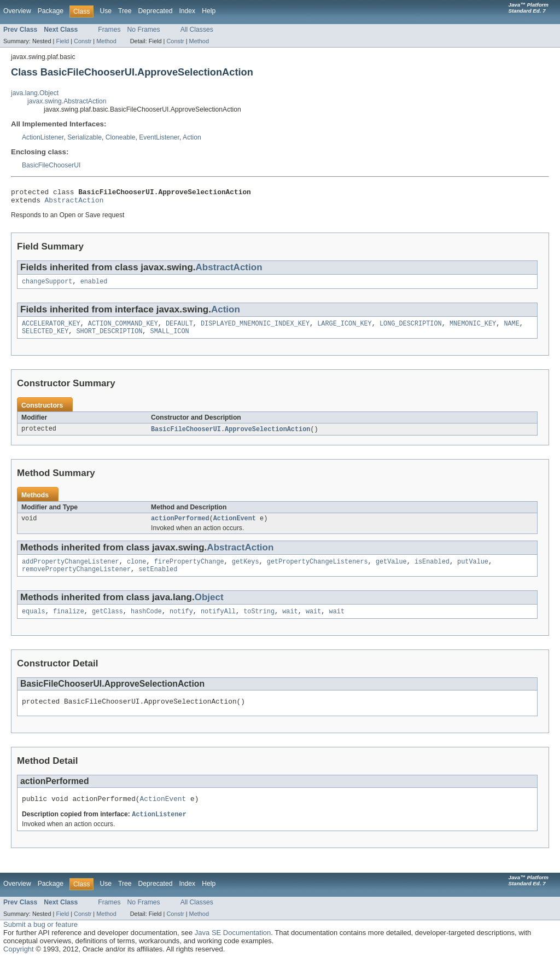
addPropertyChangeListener (71, 571)
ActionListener (43, 137)
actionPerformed (180, 526)
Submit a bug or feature (40, 940)
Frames (109, 30)
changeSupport (47, 286)
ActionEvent (235, 526)
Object (209, 608)
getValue (391, 571)
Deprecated (156, 11)
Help (209, 11)
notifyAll (218, 623)
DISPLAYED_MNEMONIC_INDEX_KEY (255, 329)
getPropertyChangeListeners (317, 571)
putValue (473, 571)
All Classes (197, 30)
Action (192, 137)
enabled (94, 286)
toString (259, 623)
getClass (107, 623)
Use (106, 11)
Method (106, 41)
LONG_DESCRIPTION (411, 329)
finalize (69, 623)
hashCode (146, 623)
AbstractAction (74, 203)
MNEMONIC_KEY (473, 329)
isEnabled (432, 571)
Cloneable (121, 137)
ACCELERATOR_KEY (51, 329)
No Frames (144, 30)
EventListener (159, 137)
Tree (125, 11)
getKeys (246, 571)
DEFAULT (179, 329)
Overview (17, 11)
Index (187, 11)
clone (137, 571)
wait (290, 623)
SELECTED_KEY (45, 338)
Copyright (19, 964)
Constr (83, 41)
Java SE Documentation (233, 948)
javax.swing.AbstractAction (67, 101)
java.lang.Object (35, 93)
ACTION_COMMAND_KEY (123, 329)
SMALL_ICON (170, 338)
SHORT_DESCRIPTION (110, 338)
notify (181, 623)
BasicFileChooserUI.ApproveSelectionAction (231, 436)
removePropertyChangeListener (76, 579)
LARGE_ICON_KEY (345, 329)
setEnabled (158, 579)
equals (34, 623)
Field (62, 41)
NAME (511, 329)
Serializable (84, 137)
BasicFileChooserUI (51, 165)
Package (51, 11)
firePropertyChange (189, 571)
